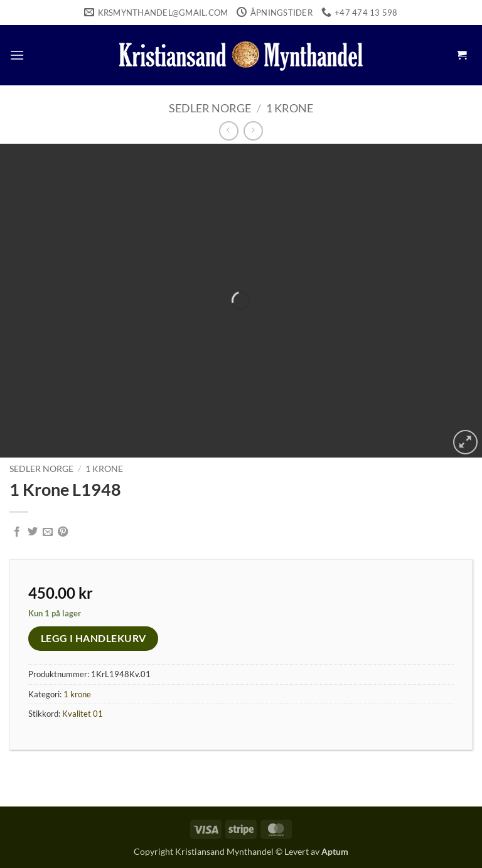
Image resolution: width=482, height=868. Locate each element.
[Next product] (229, 131)
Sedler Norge (210, 108)
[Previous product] (253, 131)
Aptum (335, 851)
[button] (17, 55)
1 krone (290, 108)
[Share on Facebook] (17, 532)
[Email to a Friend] (48, 532)
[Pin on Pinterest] (63, 532)
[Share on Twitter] (33, 532)
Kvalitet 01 (83, 714)
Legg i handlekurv (94, 638)
